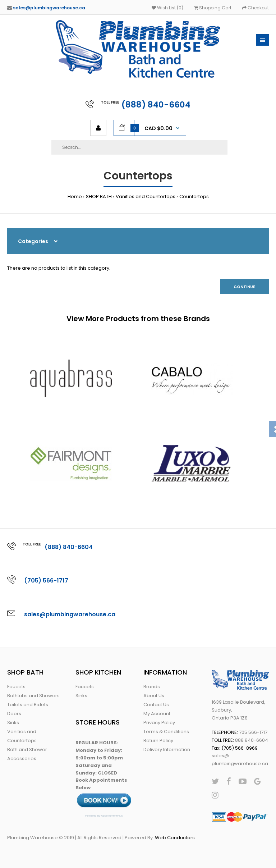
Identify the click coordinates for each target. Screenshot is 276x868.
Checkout (256, 8)
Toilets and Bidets (28, 705)
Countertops (194, 197)
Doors (14, 714)
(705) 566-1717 (46, 581)
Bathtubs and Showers (33, 696)
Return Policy (158, 741)
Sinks (13, 723)
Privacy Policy (159, 723)
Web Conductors (175, 838)
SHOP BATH (99, 197)
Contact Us (156, 705)
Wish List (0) (167, 8)
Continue (244, 287)
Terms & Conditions (166, 732)
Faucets (16, 687)
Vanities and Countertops (146, 197)
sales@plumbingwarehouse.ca (49, 8)
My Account (157, 714)
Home (75, 197)
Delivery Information (167, 750)
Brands (152, 687)
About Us (154, 696)
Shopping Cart (213, 8)
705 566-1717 (253, 732)
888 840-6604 (252, 740)
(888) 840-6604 (156, 105)
